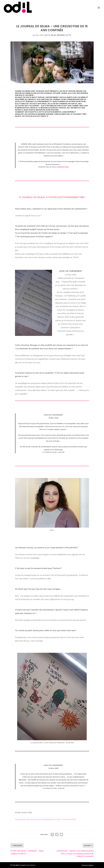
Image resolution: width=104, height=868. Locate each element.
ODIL (17, 865)
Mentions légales (88, 865)
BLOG (53, 35)
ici (82, 197)
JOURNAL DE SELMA (62, 167)
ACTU (48, 35)
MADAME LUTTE (64, 35)
